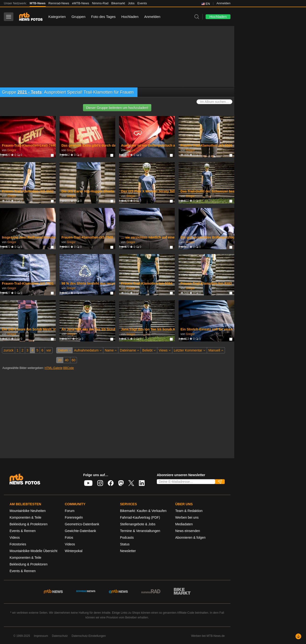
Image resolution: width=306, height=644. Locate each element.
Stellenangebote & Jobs (138, 524)
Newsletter (128, 551)
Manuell (216, 350)
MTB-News (38, 3)
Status (125, 544)
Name (111, 350)
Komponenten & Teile (25, 517)
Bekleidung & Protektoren (29, 524)
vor (49, 350)
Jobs (131, 3)
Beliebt (149, 350)
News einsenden (188, 531)
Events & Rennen (23, 531)
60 (74, 360)
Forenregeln (74, 517)
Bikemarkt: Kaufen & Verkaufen (143, 511)
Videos (15, 538)
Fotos (69, 538)
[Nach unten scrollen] (298, 636)
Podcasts (127, 538)
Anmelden (223, 3)
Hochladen (130, 17)
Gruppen (78, 17)
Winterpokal (74, 551)
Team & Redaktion (189, 511)
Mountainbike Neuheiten (28, 511)
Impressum (41, 636)
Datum (64, 350)
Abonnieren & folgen (190, 538)
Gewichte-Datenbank (80, 531)
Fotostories (18, 544)
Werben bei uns (187, 517)
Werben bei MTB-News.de (208, 636)
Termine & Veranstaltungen (140, 531)
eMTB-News (81, 3)
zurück (8, 350)
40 (67, 360)
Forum (70, 511)
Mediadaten (184, 524)
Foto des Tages (103, 17)
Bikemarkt (118, 3)
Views (165, 350)
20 (60, 360)
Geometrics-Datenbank (82, 524)
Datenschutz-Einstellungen (89, 636)
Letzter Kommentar (190, 350)
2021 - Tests (30, 92)
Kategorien (57, 17)
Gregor (12, 150)
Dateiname (129, 350)
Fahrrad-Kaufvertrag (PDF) (140, 517)
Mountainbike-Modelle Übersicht (33, 551)
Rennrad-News (59, 3)
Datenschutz (60, 636)
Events (142, 3)
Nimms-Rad (100, 3)
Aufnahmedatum (88, 350)
